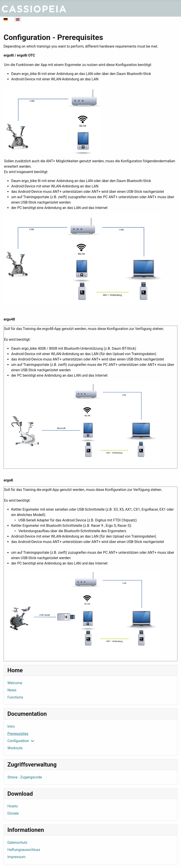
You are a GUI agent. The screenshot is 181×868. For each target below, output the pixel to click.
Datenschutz (17, 843)
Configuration (18, 741)
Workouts (15, 748)
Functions (15, 697)
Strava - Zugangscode (25, 777)
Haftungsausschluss (24, 850)
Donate (13, 813)
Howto (13, 806)
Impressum (16, 857)
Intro (11, 726)
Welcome (15, 683)
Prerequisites (18, 734)
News (12, 690)
